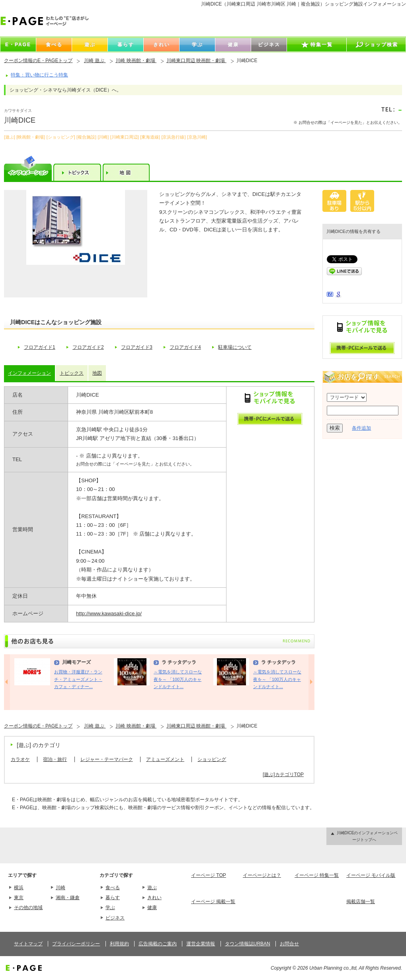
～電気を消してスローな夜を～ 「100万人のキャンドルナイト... (178, 679)
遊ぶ (152, 888)
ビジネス (115, 918)
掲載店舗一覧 (361, 902)
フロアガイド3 (137, 347)
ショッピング (212, 759)
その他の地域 (28, 908)
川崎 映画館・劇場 (136, 61)
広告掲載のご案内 (158, 944)
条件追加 (361, 428)
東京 (19, 898)
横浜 (19, 888)
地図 (97, 373)
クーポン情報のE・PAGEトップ (38, 61)
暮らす (113, 898)
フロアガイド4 (185, 347)
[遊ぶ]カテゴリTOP (283, 775)
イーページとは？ (262, 875)
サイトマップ (28, 944)
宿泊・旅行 (55, 759)
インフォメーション (29, 373)
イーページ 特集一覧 (317, 875)
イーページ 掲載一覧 (213, 902)
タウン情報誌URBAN (248, 944)
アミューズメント (165, 759)
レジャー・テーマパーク (107, 759)
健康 (152, 908)
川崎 (61, 888)
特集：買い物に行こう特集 (39, 75)
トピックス (72, 373)
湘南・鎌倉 (68, 898)
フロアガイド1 (40, 347)
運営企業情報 (201, 944)
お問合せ (289, 944)
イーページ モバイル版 (371, 875)
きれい (154, 898)
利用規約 (119, 944)
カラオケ (20, 759)
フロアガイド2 (88, 347)
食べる (113, 888)
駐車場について (235, 347)
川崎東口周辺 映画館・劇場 (196, 61)
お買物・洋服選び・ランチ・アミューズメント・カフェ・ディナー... (78, 679)
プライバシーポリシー (76, 944)
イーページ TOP (209, 875)
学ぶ (110, 908)
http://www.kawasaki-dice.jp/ (109, 613)
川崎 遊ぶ (95, 61)
